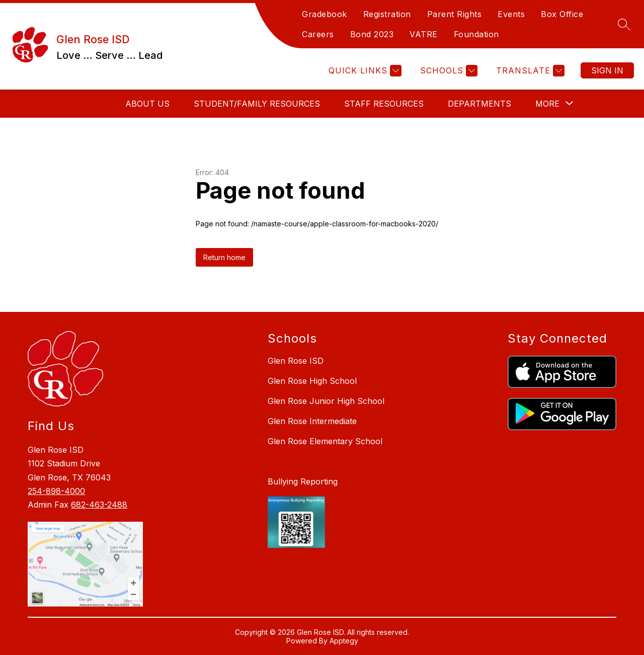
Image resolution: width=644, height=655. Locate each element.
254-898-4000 (56, 491)
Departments (479, 104)
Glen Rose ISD (296, 361)
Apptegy (344, 641)
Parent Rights (455, 14)
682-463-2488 (99, 505)
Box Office (562, 14)
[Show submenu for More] (547, 104)
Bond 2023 (372, 34)
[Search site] (624, 24)
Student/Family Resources (257, 104)
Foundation (476, 34)
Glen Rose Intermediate (312, 421)
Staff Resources (384, 104)
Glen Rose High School (312, 381)
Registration (387, 14)
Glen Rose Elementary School (325, 441)
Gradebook (325, 14)
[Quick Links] (364, 71)
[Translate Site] (529, 71)
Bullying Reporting (303, 481)
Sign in (607, 70)
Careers (318, 34)
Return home (224, 257)
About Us (147, 104)
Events (511, 14)
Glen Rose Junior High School (326, 401)
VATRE (424, 34)
